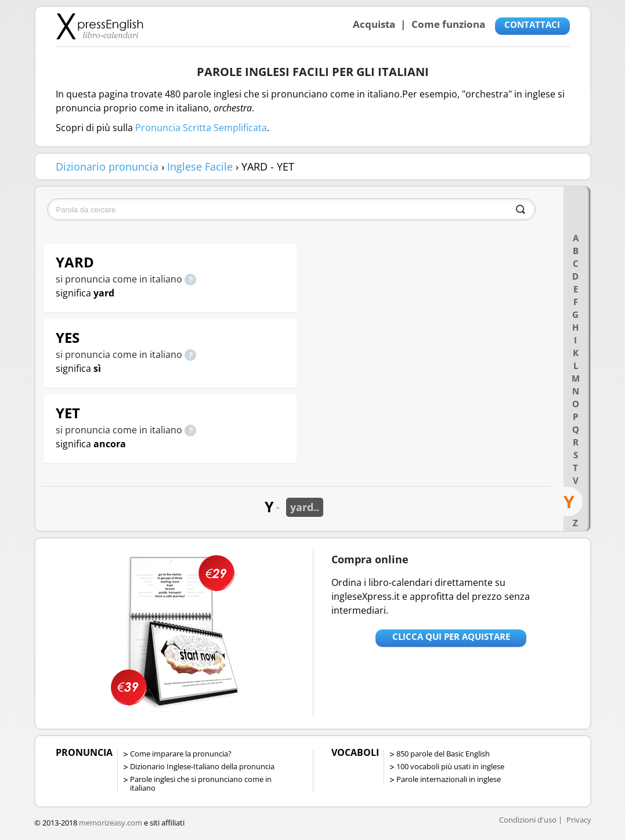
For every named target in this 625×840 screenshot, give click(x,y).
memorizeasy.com (111, 823)
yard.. (305, 507)
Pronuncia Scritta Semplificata (201, 128)
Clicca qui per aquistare (451, 636)
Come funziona (448, 24)
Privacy (579, 820)
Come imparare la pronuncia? (181, 754)
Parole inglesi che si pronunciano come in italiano (201, 783)
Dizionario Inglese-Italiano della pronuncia (202, 766)
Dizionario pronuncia (107, 166)
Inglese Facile (200, 166)
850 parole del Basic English (443, 754)
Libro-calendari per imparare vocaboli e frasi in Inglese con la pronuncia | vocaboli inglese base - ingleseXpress (100, 26)
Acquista (374, 24)
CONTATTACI (532, 24)
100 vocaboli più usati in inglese (450, 766)
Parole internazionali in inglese (449, 779)
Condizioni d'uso (528, 820)
